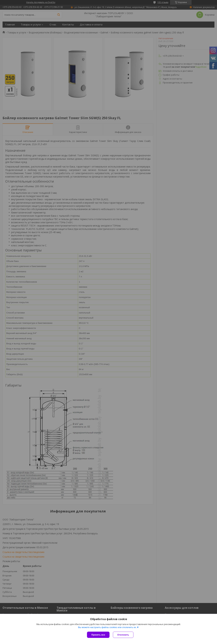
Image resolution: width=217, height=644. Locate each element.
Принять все (98, 635)
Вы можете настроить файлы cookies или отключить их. (107, 627)
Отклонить (123, 635)
